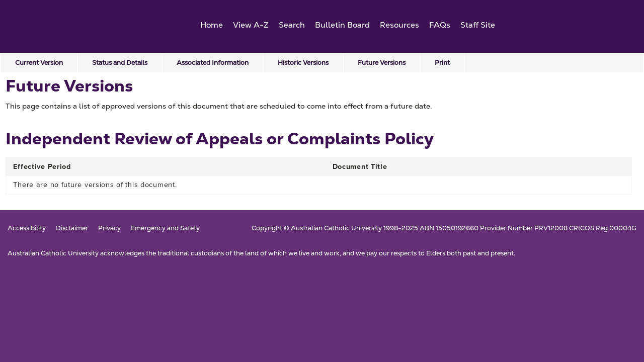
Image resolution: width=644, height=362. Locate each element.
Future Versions (382, 63)
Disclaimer (72, 229)
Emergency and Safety (165, 229)
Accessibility (27, 229)
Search (292, 25)
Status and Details (120, 63)
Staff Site (478, 25)
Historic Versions (303, 63)
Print (442, 63)
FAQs (440, 25)
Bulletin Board (342, 25)
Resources (399, 25)
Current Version (39, 63)
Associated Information (213, 63)
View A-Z (251, 25)
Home (212, 25)
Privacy (109, 229)
